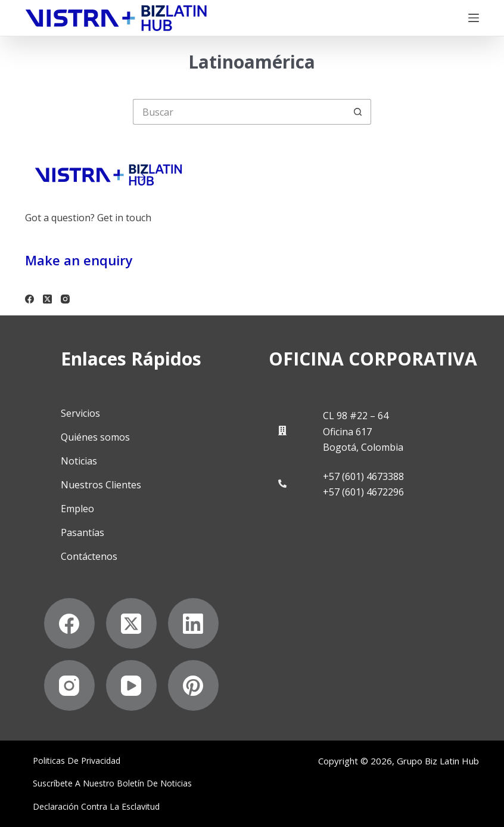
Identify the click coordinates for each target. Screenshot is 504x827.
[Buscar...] (239, 112)
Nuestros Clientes (101, 485)
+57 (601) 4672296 (363, 492)
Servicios (80, 413)
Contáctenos (89, 556)
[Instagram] (65, 299)
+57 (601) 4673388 (363, 476)
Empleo (77, 509)
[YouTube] (131, 685)
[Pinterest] (193, 685)
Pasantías (83, 532)
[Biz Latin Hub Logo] (116, 18)
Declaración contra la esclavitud (96, 807)
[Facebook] (29, 299)
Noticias (79, 461)
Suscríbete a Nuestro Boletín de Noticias (112, 783)
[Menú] (474, 18)
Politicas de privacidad (77, 761)
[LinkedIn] (193, 623)
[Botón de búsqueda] (358, 112)
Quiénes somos (95, 437)
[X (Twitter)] (47, 299)
